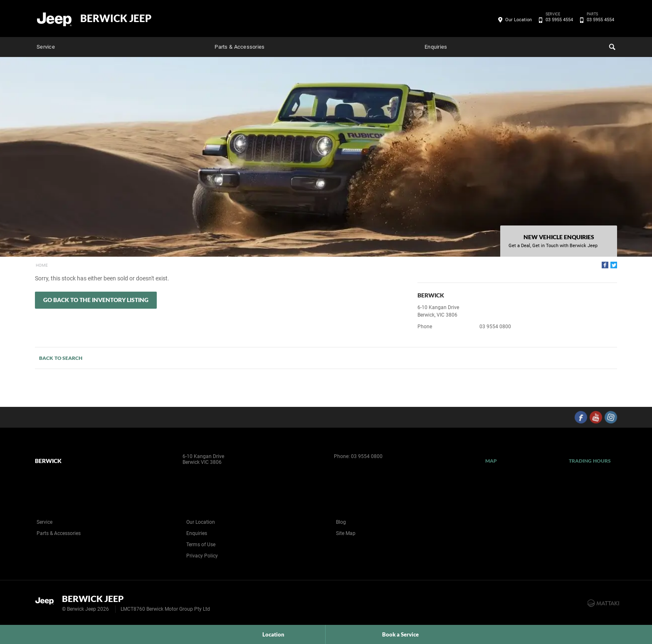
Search (611, 46)
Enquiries (436, 47)
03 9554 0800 (495, 327)
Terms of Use (201, 545)
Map (491, 461)
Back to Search (61, 358)
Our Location (519, 20)
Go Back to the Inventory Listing (96, 300)
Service (46, 47)
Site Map (346, 533)
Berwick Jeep (116, 18)
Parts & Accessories (240, 47)
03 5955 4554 (558, 20)
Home (42, 265)
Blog (341, 522)
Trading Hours (590, 461)
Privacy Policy (202, 556)
